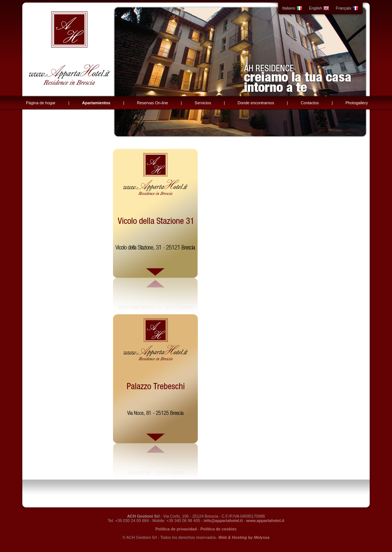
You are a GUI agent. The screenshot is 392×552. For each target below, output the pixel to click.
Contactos (310, 103)
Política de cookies (218, 529)
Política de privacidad (176, 529)
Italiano (292, 8)
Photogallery (357, 103)
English (319, 8)
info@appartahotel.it (223, 521)
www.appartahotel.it (265, 521)
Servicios (203, 103)
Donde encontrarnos (256, 103)
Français (347, 8)
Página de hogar (41, 103)
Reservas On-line (152, 103)
